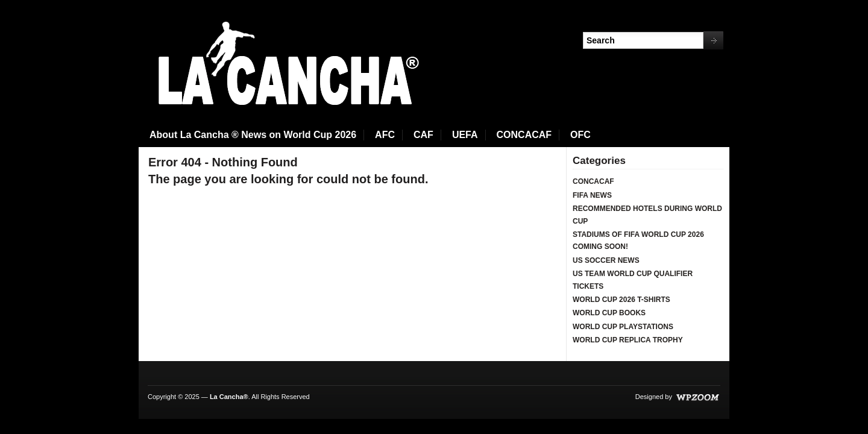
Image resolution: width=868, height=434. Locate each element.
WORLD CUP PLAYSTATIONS (623, 327)
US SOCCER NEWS (606, 260)
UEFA (465, 135)
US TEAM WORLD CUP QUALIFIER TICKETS (633, 280)
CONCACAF (524, 135)
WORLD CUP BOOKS (609, 313)
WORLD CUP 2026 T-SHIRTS (621, 300)
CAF (423, 135)
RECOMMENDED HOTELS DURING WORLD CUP (647, 215)
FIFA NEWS (592, 195)
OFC (580, 135)
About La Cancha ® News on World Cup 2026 (253, 135)
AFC (385, 135)
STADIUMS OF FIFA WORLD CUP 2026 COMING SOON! (638, 241)
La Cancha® (229, 397)
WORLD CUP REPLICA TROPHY (628, 340)
